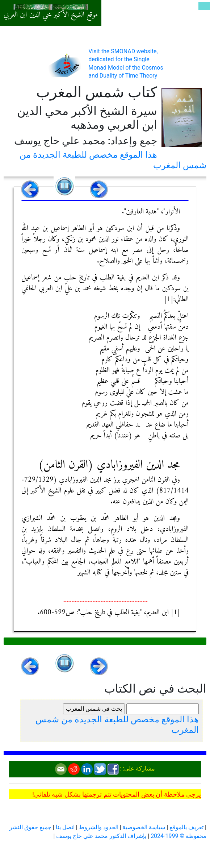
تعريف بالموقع (186, 827)
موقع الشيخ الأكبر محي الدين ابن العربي (51, 15)
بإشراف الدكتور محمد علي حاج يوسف (101, 836)
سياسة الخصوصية (144, 827)
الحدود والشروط (99, 827)
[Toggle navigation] (204, 6)
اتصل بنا (65, 827)
